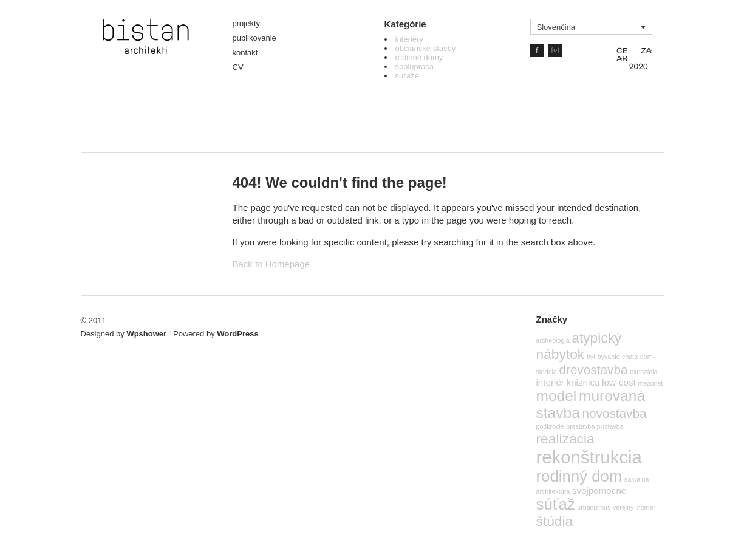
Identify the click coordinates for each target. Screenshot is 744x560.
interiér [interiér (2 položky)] (550, 382)
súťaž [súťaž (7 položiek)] (556, 504)
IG (555, 50)
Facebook (537, 50)
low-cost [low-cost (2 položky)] (619, 382)
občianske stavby (426, 48)
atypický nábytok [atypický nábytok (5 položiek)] (579, 346)
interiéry (409, 39)
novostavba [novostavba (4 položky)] (614, 413)
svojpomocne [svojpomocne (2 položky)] (599, 490)
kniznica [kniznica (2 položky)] (583, 382)
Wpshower (146, 334)
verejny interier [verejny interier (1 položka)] (634, 507)
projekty (247, 23)
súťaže (408, 76)
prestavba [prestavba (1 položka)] (580, 426)
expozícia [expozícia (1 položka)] (643, 372)
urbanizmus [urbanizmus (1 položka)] (594, 507)
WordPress (237, 334)
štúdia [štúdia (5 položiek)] (555, 521)
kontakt (245, 53)
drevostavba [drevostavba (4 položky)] (594, 370)
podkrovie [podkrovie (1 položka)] (550, 426)
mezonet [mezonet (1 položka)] (650, 383)
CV (238, 67)
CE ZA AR (634, 57)
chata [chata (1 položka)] (630, 357)
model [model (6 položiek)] (557, 396)
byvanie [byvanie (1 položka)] (609, 357)
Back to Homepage (271, 264)
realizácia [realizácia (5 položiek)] (565, 439)
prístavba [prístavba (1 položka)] (610, 426)
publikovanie (254, 38)
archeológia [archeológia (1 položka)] (553, 340)
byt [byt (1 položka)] (591, 357)
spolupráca (415, 67)
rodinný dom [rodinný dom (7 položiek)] (579, 476)
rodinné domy (419, 57)
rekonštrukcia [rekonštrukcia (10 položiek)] (589, 457)
